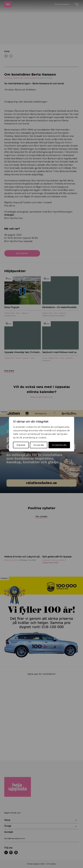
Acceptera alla (59, 445)
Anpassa (21, 445)
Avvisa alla (39, 445)
